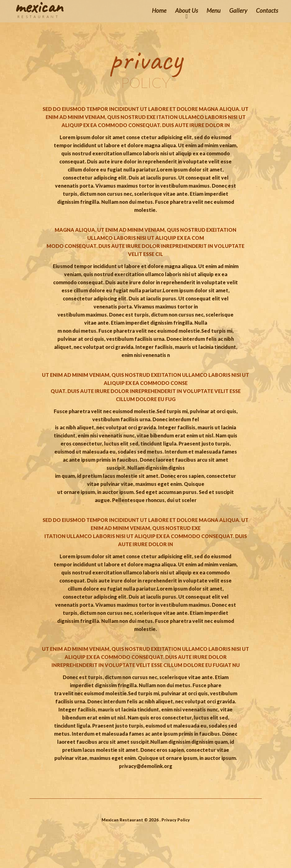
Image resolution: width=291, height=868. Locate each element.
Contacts (267, 10)
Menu (214, 10)
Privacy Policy (176, 820)
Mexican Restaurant (122, 820)
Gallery (238, 10)
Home (159, 10)
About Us (186, 10)
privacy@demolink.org (146, 766)
